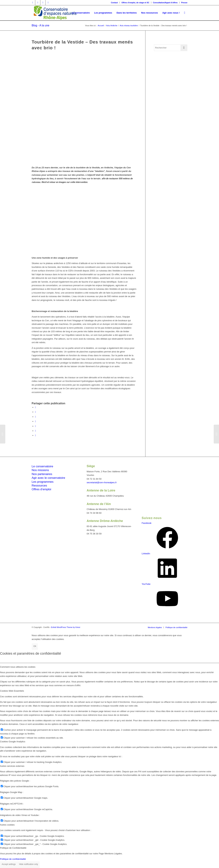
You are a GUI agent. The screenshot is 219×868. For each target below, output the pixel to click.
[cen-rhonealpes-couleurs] (55, 13)
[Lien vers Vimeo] (43, 3)
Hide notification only (28, 864)
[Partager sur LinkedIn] (36, 426)
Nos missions (40, 470)
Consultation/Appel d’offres (165, 3)
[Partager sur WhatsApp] (36, 421)
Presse (184, 3)
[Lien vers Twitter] (38, 3)
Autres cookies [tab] (7, 825)
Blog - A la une (40, 25)
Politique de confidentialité (13, 859)
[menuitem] (114, 3)
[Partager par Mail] (36, 435)
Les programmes (43, 482)
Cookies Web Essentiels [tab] (12, 691)
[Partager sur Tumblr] (36, 431)
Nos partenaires (42, 474)
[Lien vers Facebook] (33, 3)
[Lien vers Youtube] (48, 3)
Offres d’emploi (41, 489)
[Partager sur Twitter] (36, 412)
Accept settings (9, 864)
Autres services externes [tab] (12, 766)
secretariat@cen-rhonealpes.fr (102, 482)
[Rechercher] (185, 13)
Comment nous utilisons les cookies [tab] (18, 667)
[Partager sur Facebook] (36, 407)
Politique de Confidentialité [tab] (13, 848)
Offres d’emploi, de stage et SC (135, 3)
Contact (114, 3)
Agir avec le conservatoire (48, 478)
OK (35, 646)
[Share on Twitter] (36, 417)
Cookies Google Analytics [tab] (13, 742)
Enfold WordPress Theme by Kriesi (66, 627)
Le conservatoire (42, 466)
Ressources (39, 486)
